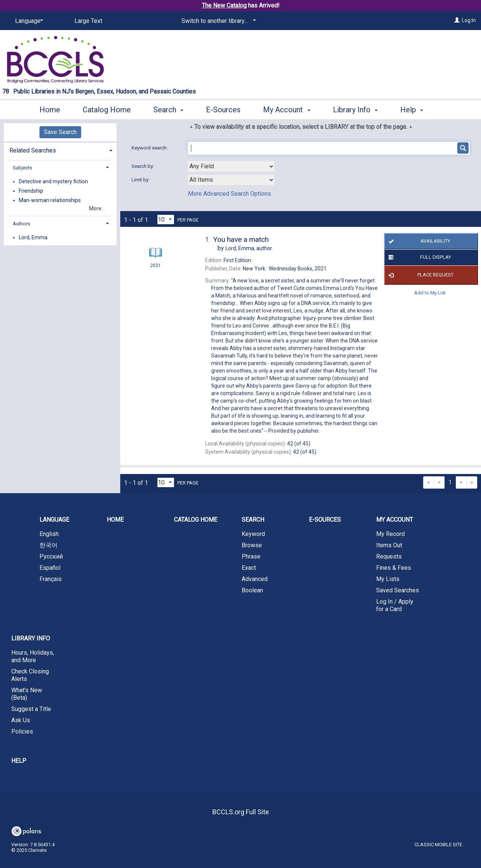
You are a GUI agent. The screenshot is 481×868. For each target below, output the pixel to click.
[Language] (28, 21)
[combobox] (231, 166)
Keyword (253, 534)
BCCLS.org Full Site (241, 812)
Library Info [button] (355, 109)
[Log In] (457, 20)
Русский (51, 556)
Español (50, 568)
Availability (418, 241)
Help (19, 761)
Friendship (31, 191)
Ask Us (21, 720)
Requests (389, 556)
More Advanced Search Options (229, 194)
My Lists (388, 579)
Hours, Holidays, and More (33, 656)
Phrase (251, 556)
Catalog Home (107, 109)
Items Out (389, 545)
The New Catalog (224, 5)
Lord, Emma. (34, 237)
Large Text (88, 21)
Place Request (420, 275)
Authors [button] (21, 224)
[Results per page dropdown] (166, 220)
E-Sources (223, 109)
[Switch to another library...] (217, 21)
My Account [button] (287, 109)
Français (51, 579)
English (49, 534)
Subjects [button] (22, 168)
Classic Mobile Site (438, 845)
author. (249, 248)
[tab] (60, 150)
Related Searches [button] (33, 150)
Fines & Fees (394, 568)
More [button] (415, 110)
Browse (252, 545)
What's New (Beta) (27, 694)
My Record (390, 534)
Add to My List (430, 293)
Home (50, 109)
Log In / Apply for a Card (395, 605)
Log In (469, 20)
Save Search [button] (60, 132)
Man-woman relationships (50, 200)
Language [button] (54, 520)
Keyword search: (150, 148)
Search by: (143, 166)
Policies (22, 731)
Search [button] (168, 109)
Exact (249, 568)
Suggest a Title (31, 709)
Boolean (252, 590)
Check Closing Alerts (30, 675)
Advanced (255, 579)
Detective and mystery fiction (53, 181)
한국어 (48, 545)
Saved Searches (398, 590)
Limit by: (141, 180)
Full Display (419, 258)
